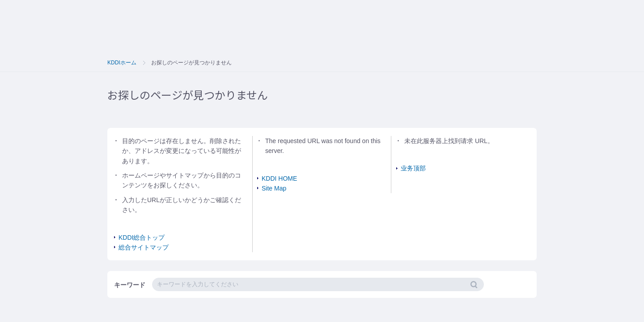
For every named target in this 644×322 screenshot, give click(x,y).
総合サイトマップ (144, 247)
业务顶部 (413, 168)
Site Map (274, 188)
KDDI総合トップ (142, 237)
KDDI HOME (279, 178)
